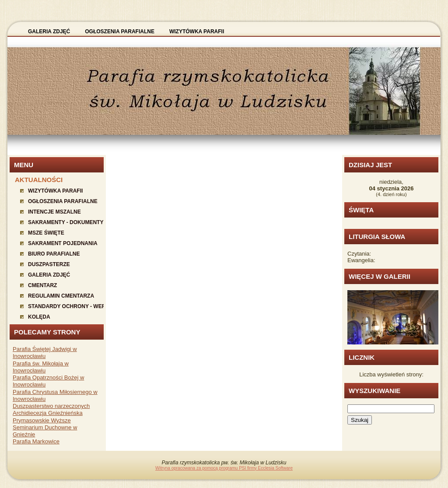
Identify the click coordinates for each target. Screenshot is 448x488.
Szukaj (360, 420)
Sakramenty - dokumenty (66, 222)
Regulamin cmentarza (61, 296)
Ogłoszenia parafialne (63, 201)
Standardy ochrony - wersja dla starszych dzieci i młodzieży (66, 306)
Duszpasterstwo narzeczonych (51, 406)
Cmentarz (42, 285)
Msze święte (46, 233)
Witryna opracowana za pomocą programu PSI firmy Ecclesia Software (224, 468)
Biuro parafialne (54, 254)
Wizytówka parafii (55, 191)
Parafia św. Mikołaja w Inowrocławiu (41, 367)
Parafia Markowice (36, 441)
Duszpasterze (49, 264)
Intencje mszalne (54, 212)
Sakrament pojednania (63, 243)
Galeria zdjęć (49, 275)
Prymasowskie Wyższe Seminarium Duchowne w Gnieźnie (45, 428)
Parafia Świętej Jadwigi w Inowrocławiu (45, 353)
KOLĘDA (39, 317)
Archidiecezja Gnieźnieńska (48, 413)
